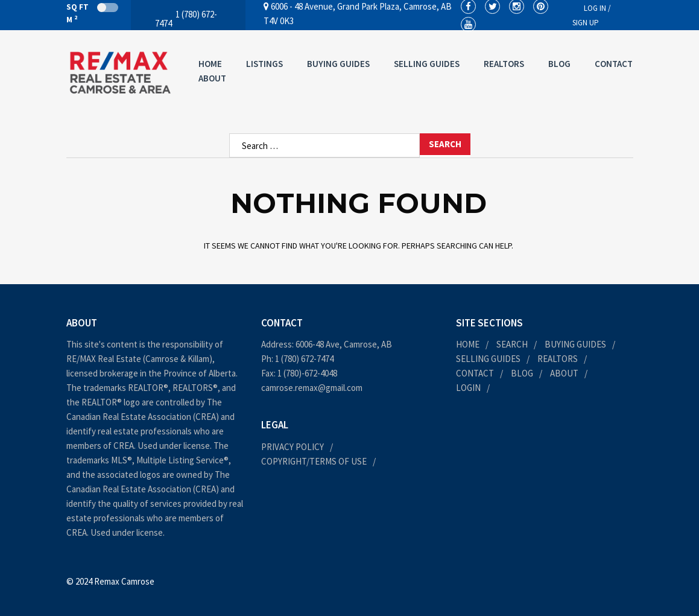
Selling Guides (427, 64)
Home (210, 64)
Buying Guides (338, 64)
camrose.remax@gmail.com (312, 388)
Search (512, 344)
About (212, 78)
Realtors (504, 64)
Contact (614, 64)
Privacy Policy (293, 447)
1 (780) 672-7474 (304, 359)
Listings (264, 64)
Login (468, 388)
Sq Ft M (92, 13)
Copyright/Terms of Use (314, 461)
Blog (559, 64)
